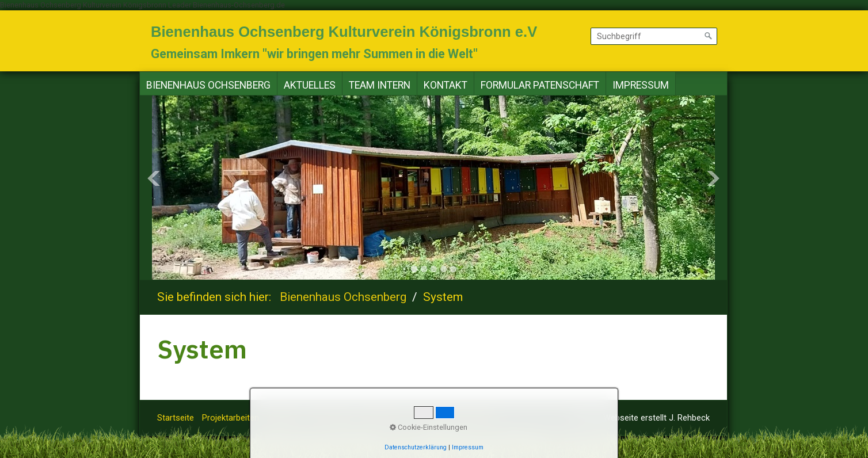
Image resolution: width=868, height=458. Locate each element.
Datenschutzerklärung (453, 418)
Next (713, 178)
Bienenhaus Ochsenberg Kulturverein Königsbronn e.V (344, 32)
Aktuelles (310, 85)
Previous (154, 178)
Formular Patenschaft (540, 85)
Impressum (641, 85)
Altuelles (283, 418)
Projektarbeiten (231, 418)
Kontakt (446, 85)
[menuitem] (209, 85)
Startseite (176, 418)
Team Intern (380, 85)
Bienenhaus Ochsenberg (208, 85)
